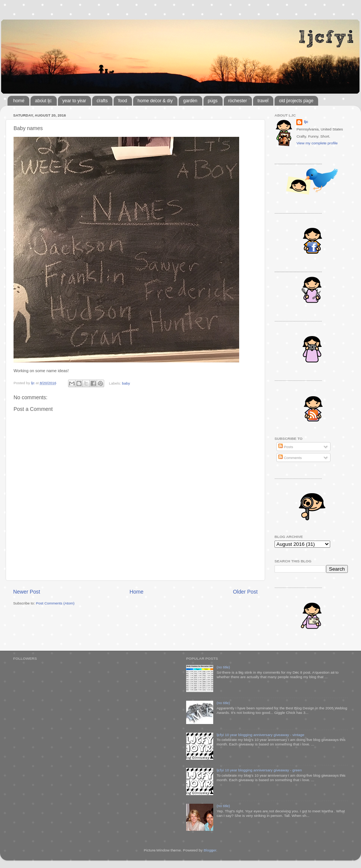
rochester (238, 101)
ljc (306, 122)
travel (263, 101)
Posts (286, 447)
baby (126, 383)
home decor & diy (155, 101)
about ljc (43, 101)
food (122, 101)
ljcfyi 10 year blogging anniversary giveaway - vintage (260, 735)
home (19, 101)
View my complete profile (317, 143)
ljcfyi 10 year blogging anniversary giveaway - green (259, 770)
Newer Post (27, 592)
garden (190, 101)
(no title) (223, 667)
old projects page (296, 101)
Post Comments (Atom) (55, 603)
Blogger (210, 850)
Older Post (245, 592)
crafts (102, 101)
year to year (74, 101)
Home (137, 592)
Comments (290, 458)
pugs (213, 101)
